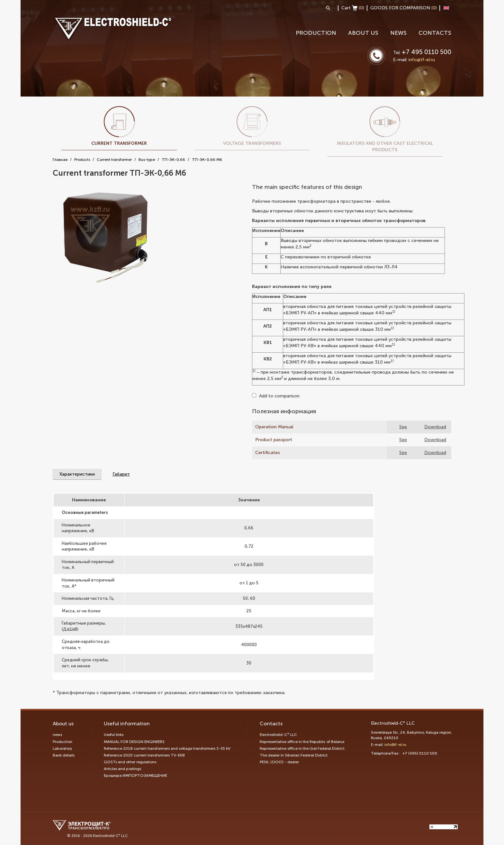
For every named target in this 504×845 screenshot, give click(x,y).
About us (363, 33)
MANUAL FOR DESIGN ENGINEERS (134, 742)
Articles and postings (122, 769)
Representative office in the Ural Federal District (302, 748)
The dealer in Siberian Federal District (294, 755)
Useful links (114, 735)
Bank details (64, 755)
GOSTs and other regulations (130, 762)
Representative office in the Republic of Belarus (302, 742)
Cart (353, 8)
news (398, 33)
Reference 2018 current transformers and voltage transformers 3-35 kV (167, 748)
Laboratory (62, 748)
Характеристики (77, 474)
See (403, 427)
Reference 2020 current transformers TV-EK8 (144, 755)
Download (435, 427)
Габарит (121, 474)
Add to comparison (276, 396)
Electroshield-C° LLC (278, 735)
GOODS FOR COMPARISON (404, 8)
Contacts (435, 33)
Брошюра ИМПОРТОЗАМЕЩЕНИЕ (135, 775)
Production (316, 33)
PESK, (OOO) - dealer (279, 762)
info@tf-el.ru (422, 60)
